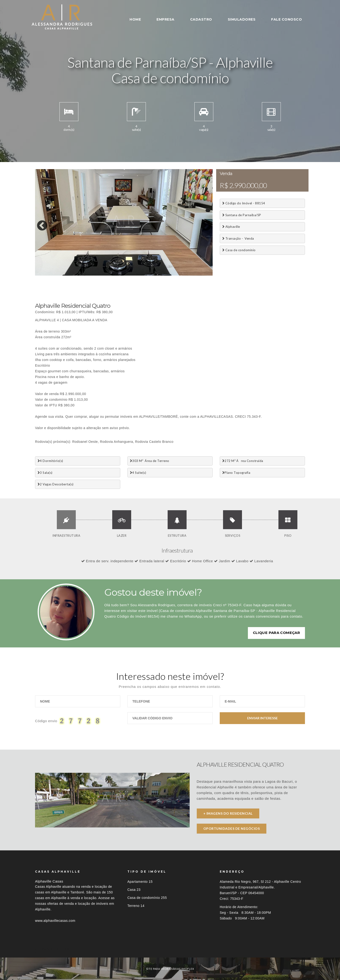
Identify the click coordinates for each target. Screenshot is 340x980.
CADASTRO (201, 19)
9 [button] (95, 274)
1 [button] (39, 274)
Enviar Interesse (262, 718)
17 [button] (152, 274)
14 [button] (131, 274)
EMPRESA (166, 19)
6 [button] (74, 274)
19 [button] (166, 274)
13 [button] (124, 274)
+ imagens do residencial (228, 813)
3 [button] (53, 274)
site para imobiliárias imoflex (170, 969)
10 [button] (103, 274)
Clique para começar (276, 633)
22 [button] (188, 274)
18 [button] (159, 274)
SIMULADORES (242, 19)
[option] (124, 222)
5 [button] (67, 274)
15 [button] (138, 274)
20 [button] (174, 274)
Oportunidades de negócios (232, 828)
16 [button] (145, 274)
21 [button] (181, 274)
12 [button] (117, 274)
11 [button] (110, 274)
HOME (135, 19)
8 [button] (88, 274)
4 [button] (60, 274)
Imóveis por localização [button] (54, 949)
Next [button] (203, 222)
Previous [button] (39, 222)
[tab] (170, 949)
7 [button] (81, 274)
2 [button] (46, 274)
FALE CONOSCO (286, 19)
